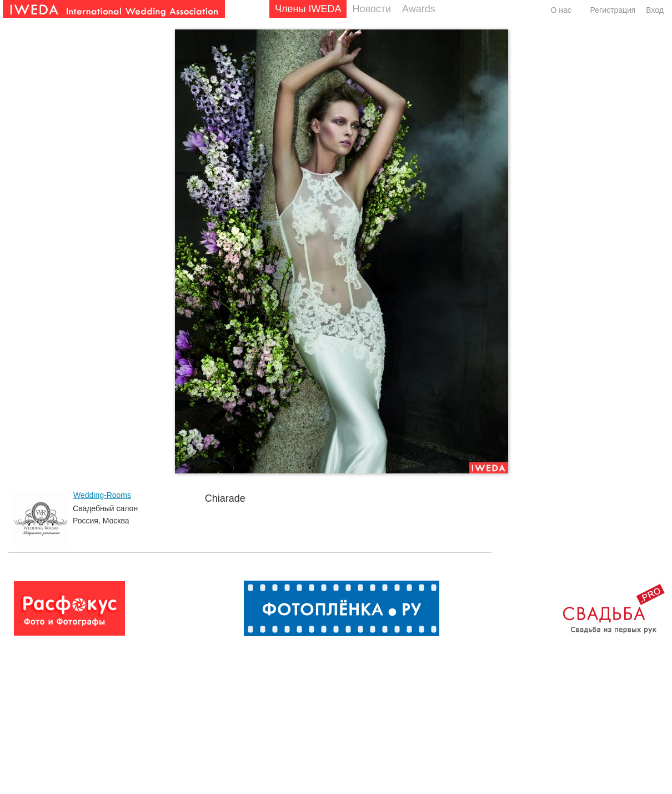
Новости (372, 9)
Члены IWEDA (308, 9)
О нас (561, 10)
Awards (419, 9)
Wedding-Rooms (102, 495)
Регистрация (613, 10)
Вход (655, 10)
